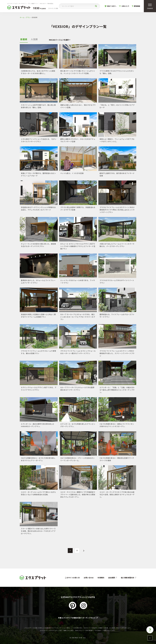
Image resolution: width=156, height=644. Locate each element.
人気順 (34, 39)
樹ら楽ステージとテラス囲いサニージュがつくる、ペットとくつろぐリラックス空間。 (78, 72)
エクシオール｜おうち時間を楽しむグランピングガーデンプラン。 (78, 425)
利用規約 (101, 578)
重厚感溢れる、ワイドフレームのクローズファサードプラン (117, 316)
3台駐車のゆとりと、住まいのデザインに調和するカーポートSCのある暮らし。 (38, 72)
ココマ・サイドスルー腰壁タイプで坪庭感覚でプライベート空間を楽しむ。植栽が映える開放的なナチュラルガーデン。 (78, 494)
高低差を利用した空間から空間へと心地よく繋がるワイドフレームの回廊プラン (38, 316)
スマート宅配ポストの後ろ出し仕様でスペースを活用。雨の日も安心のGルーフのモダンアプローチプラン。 (38, 531)
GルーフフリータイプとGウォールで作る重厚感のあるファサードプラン (77, 389)
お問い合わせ (89, 578)
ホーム (22, 17)
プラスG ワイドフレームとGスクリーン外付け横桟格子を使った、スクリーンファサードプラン (117, 353)
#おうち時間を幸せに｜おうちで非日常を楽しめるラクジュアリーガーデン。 (38, 459)
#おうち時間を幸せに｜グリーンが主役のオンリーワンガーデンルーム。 (78, 459)
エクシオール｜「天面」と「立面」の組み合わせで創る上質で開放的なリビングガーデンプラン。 (117, 390)
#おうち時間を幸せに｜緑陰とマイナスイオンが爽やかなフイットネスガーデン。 (117, 425)
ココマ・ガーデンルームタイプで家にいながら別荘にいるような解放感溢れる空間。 (38, 493)
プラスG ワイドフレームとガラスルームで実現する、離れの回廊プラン (38, 352)
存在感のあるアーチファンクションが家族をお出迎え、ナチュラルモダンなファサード (38, 209)
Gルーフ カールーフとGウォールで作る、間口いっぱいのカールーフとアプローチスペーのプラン (78, 317)
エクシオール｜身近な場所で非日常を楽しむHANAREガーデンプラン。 (38, 425)
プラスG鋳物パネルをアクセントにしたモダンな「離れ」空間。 (117, 72)
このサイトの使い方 (72, 578)
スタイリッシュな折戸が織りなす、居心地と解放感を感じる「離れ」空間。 (38, 106)
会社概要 (113, 578)
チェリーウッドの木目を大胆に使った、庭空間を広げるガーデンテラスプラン (38, 245)
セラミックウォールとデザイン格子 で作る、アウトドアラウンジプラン (39, 389)
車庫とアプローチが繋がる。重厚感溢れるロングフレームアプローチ (38, 174)
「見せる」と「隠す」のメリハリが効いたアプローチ (117, 106)
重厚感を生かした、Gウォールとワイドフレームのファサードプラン (38, 282)
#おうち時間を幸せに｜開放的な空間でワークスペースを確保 (117, 459)
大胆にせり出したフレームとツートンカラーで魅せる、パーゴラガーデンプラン (117, 245)
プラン (28, 17)
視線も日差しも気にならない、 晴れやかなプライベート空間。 (78, 106)
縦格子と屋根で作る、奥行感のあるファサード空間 (117, 174)
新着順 (24, 39)
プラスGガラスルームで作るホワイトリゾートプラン (117, 282)
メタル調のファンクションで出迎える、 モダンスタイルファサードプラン (39, 140)
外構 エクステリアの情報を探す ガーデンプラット (78, 618)
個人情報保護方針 (129, 578)
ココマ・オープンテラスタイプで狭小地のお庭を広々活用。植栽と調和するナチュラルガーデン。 (117, 494)
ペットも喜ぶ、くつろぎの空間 (72, 173)
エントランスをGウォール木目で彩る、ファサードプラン (78, 282)
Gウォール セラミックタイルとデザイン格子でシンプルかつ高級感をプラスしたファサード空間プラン (78, 246)
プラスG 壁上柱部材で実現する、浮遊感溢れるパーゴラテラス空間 (78, 209)
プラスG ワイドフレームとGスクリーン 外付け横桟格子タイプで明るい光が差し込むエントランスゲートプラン (117, 210)
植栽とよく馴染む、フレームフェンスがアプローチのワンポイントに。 (117, 140)
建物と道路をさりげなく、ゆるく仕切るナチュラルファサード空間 (78, 140)
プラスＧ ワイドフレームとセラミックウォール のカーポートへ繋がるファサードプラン (78, 352)
